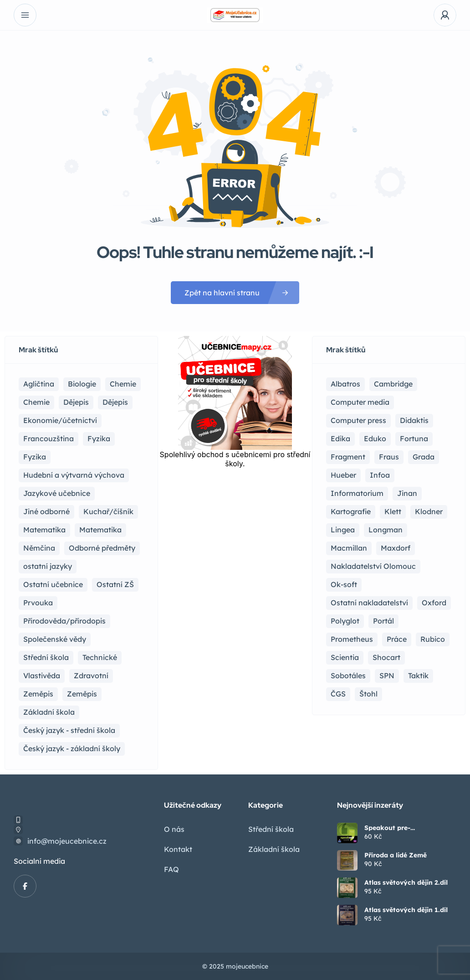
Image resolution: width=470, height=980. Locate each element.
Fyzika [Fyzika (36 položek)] (99, 438)
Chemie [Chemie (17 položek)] (123, 384)
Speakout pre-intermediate (387, 828)
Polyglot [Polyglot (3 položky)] (345, 621)
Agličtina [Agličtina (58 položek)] (39, 384)
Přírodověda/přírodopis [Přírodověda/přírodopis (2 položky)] (64, 621)
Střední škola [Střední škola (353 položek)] (46, 657)
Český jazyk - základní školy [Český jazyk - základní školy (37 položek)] (72, 748)
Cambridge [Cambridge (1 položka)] (393, 384)
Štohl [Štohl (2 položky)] (368, 694)
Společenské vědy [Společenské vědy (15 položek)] (55, 639)
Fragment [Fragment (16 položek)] (348, 457)
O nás (174, 829)
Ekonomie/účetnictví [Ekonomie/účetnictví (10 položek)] (60, 420)
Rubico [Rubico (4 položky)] (433, 639)
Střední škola (271, 829)
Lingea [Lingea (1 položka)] (343, 530)
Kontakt (178, 849)
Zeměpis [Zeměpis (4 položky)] (82, 694)
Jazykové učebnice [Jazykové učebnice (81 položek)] (57, 493)
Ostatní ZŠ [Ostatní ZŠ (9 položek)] (115, 584)
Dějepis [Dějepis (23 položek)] (76, 402)
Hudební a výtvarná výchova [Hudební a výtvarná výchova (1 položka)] (74, 475)
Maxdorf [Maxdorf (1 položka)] (396, 548)
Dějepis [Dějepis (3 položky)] (115, 402)
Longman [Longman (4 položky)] (386, 530)
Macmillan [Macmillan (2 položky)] (349, 548)
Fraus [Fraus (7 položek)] (389, 457)
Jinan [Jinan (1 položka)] (407, 493)
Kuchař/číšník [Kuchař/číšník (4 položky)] (108, 511)
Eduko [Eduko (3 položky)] (375, 438)
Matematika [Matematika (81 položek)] (44, 530)
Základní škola (274, 849)
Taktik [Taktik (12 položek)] (418, 676)
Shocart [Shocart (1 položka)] (386, 657)
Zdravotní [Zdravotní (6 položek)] (91, 676)
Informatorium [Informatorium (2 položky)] (357, 493)
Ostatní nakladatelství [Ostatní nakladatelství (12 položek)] (369, 603)
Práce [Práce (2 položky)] (397, 639)
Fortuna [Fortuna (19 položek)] (414, 438)
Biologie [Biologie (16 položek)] (82, 384)
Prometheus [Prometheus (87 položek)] (352, 639)
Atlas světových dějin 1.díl (406, 910)
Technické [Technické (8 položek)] (100, 657)
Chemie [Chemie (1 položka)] (36, 402)
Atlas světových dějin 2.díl (406, 882)
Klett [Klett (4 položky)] (393, 511)
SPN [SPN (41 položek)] (387, 676)
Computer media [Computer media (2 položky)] (360, 402)
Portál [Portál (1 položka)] (383, 621)
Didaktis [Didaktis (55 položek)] (414, 420)
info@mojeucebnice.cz (67, 841)
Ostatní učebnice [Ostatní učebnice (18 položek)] (53, 584)
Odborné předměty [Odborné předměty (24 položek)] (102, 548)
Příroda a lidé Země (396, 855)
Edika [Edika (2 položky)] (340, 438)
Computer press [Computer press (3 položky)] (358, 420)
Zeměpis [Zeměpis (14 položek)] (38, 694)
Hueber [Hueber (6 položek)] (343, 475)
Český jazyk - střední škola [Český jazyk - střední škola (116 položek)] (69, 730)
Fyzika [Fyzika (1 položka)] (35, 457)
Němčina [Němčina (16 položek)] (39, 548)
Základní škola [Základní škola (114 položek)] (49, 712)
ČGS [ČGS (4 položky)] (338, 694)
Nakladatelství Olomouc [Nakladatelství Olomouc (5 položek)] (373, 566)
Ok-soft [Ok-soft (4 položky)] (344, 584)
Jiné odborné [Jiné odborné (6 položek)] (46, 511)
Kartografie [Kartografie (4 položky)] (351, 511)
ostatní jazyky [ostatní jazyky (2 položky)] (48, 566)
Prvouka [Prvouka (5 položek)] (38, 603)
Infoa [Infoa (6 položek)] (380, 475)
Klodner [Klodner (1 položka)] (429, 511)
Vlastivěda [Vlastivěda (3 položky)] (42, 676)
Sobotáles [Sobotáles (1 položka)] (348, 676)
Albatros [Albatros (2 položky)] (345, 384)
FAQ (171, 869)
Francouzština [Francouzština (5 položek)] (49, 438)
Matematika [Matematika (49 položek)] (100, 530)
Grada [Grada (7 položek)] (424, 457)
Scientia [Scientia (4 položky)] (345, 657)
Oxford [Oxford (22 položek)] (434, 603)
